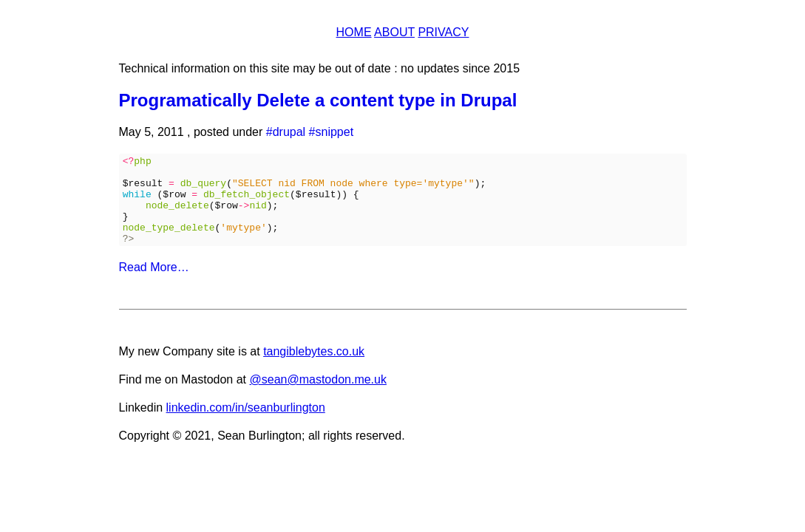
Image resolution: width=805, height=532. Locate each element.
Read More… (154, 285)
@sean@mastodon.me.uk (317, 397)
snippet (335, 132)
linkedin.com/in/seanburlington (246, 425)
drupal (289, 132)
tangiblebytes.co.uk (314, 369)
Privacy (443, 32)
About (394, 32)
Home (354, 32)
